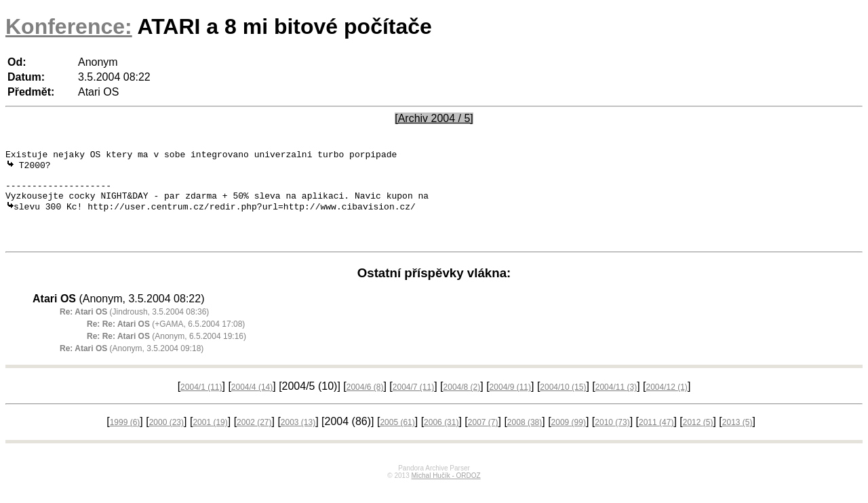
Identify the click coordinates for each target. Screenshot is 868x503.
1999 (125, 439)
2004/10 (563, 404)
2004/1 (201, 404)
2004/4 (252, 404)
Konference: (69, 26)
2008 (525, 439)
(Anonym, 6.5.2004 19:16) (166, 353)
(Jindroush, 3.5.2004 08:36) (134, 329)
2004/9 (510, 404)
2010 (612, 439)
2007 (483, 439)
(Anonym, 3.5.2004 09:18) (132, 365)
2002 (254, 439)
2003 (298, 439)
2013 (737, 439)
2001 (210, 439)
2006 (441, 439)
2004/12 (666, 404)
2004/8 (462, 404)
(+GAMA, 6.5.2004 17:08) (166, 341)
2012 (698, 439)
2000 (166, 439)
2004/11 (616, 404)
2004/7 (413, 404)
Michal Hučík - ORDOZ (446, 492)
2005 (397, 439)
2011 (656, 439)
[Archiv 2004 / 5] (434, 118)
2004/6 (365, 404)
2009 (569, 439)
